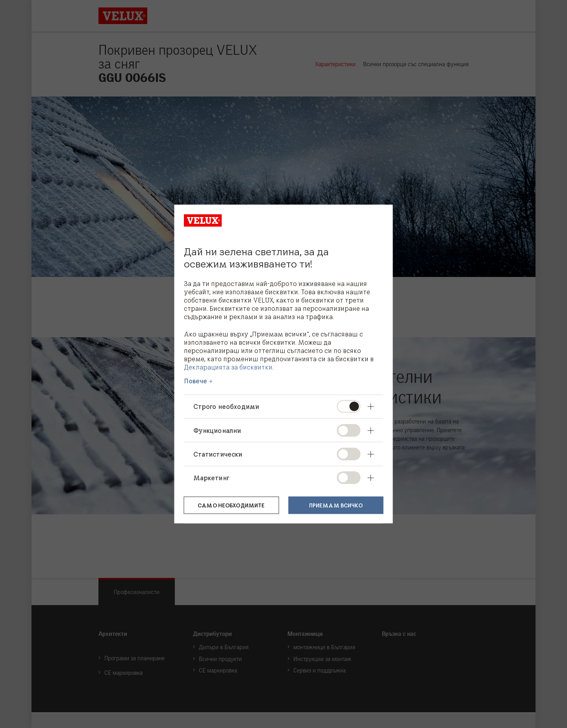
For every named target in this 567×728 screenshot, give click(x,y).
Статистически (218, 454)
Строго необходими (226, 407)
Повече (196, 381)
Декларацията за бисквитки (228, 367)
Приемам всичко (336, 505)
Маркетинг (211, 477)
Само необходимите (231, 505)
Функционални (217, 430)
